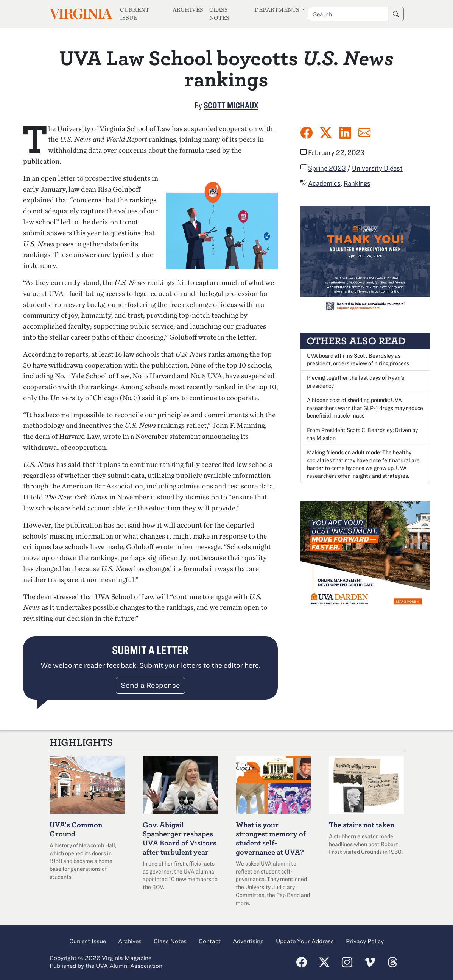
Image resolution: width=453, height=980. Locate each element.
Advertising (248, 941)
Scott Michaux (231, 105)
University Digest (377, 168)
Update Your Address (305, 941)
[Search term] (348, 14)
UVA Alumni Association (129, 966)
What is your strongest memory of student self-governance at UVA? (271, 838)
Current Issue (135, 14)
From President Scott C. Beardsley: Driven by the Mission (362, 434)
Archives (188, 10)
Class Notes (219, 14)
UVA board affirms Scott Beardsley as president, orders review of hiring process (358, 359)
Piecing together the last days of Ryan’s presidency (356, 381)
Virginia (80, 14)
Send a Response (150, 685)
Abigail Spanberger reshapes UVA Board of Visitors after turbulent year (180, 838)
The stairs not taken (362, 824)
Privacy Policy (365, 941)
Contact (210, 941)
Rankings (357, 183)
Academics (324, 183)
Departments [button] (277, 10)
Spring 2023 (327, 168)
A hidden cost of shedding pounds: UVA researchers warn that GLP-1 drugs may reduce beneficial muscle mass (365, 408)
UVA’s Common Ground (76, 829)
